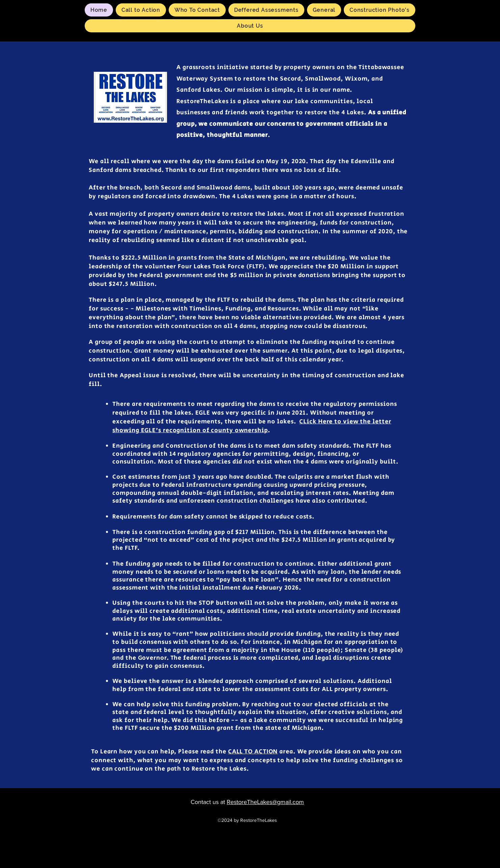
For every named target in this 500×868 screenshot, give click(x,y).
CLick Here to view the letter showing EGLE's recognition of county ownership (252, 426)
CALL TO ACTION (253, 752)
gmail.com (290, 802)
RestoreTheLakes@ (252, 802)
